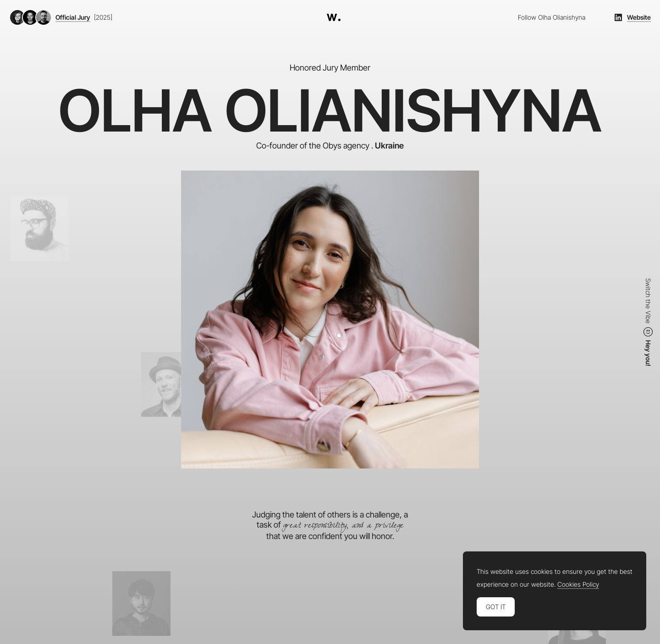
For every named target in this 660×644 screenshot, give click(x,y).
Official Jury (73, 17)
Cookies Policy (578, 584)
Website (639, 17)
